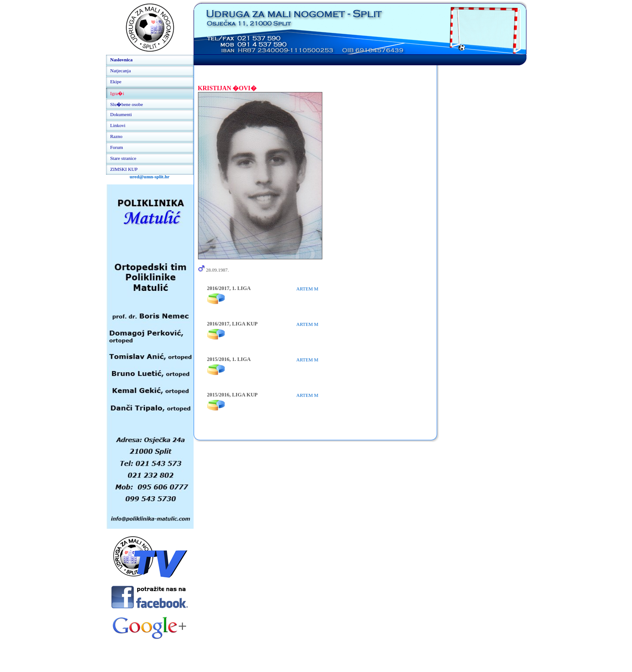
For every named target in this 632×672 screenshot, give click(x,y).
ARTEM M (307, 289)
